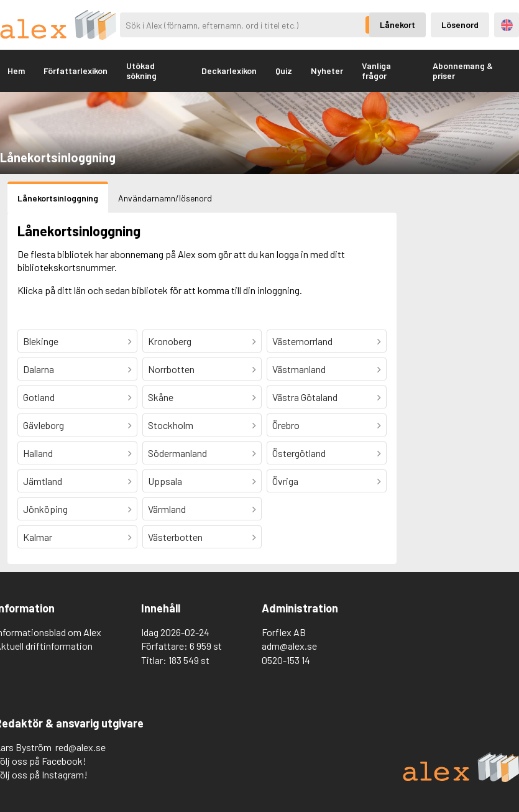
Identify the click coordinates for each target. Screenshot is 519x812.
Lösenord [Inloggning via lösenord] (460, 25)
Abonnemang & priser (463, 71)
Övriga (285, 481)
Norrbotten (171, 369)
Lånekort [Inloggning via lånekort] (397, 25)
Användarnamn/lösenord (165, 198)
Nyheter (327, 71)
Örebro (286, 425)
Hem (16, 71)
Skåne (161, 397)
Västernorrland (302, 341)
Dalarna (39, 369)
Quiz (284, 71)
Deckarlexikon (229, 71)
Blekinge (41, 341)
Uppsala (165, 481)
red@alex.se (80, 747)
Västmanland (299, 369)
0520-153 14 (286, 660)
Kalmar (38, 537)
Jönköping (45, 509)
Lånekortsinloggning (58, 198)
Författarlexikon (76, 71)
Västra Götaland (305, 397)
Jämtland (43, 481)
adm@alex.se (289, 646)
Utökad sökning (141, 71)
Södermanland (177, 453)
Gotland (39, 397)
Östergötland (299, 453)
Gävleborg (44, 425)
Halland (38, 453)
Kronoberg (170, 341)
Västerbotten (175, 537)
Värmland (167, 509)
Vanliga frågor (376, 71)
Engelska (507, 25)
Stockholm (171, 425)
